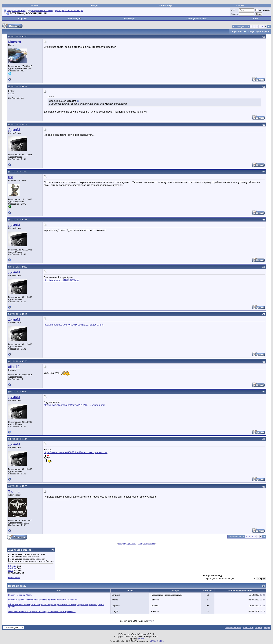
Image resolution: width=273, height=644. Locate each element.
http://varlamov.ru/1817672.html (61, 280)
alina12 (14, 367)
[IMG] (11, 570)
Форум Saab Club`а (16, 10)
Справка (23, 19)
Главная (34, 5)
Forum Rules (14, 577)
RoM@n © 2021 (156, 641)
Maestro (15, 42)
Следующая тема (146, 544)
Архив (259, 628)
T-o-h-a (14, 492)
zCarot (141, 639)
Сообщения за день (197, 19)
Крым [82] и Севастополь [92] (69, 10)
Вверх (267, 628)
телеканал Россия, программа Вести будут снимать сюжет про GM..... (42, 611)
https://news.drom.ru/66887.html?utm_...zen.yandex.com (76, 452)
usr (11, 177)
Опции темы (237, 32)
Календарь (129, 19)
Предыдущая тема (127, 544)
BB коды (12, 566)
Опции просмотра (258, 32)
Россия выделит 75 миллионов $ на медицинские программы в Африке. (43, 600)
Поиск (255, 19)
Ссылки (240, 5)
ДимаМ (14, 130)
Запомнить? (263, 10)
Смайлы (12, 568)
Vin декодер (165, 5)
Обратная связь (233, 628)
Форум (94, 5)
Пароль (235, 14)
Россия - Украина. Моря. (20, 595)
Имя (233, 10)
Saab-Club (248, 628)
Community (74, 19)
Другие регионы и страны (40, 10)
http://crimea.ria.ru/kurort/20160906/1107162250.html (74, 325)
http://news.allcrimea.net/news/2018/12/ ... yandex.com (75, 405)
